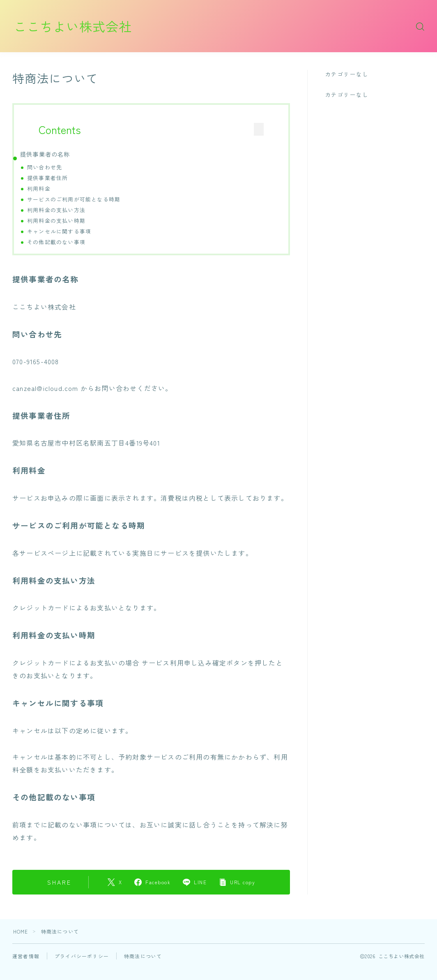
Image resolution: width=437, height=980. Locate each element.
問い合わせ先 (45, 167)
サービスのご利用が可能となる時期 (74, 199)
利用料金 (39, 188)
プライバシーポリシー (82, 956)
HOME (21, 932)
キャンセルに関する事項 (59, 231)
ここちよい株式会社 (75, 26)
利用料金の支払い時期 (56, 221)
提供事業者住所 (47, 178)
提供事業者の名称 (45, 154)
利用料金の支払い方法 (56, 210)
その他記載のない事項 (56, 242)
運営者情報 (26, 956)
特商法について (143, 956)
